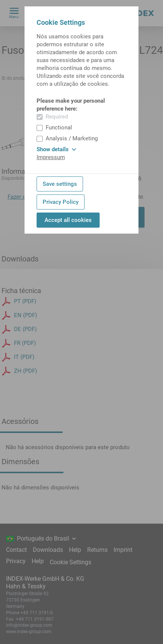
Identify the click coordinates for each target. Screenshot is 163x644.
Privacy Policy (61, 202)
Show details (56, 149)
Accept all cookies (68, 220)
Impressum (51, 157)
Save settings (60, 184)
